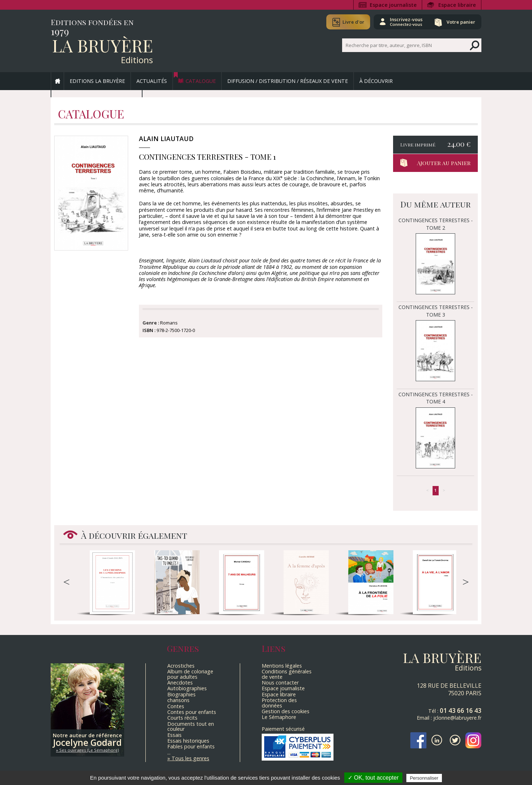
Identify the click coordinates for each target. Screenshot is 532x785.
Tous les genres (190, 758)
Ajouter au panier (444, 163)
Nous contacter (280, 683)
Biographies (181, 694)
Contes (176, 706)
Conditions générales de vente (287, 674)
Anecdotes (180, 683)
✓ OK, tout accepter (373, 778)
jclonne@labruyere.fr (457, 718)
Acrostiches (181, 666)
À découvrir (376, 81)
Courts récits (182, 718)
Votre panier (461, 22)
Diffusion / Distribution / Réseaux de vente (288, 81)
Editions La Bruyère (97, 81)
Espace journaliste (393, 5)
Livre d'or (353, 22)
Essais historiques (188, 741)
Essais (174, 735)
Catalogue (201, 81)
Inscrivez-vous (406, 22)
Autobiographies (187, 688)
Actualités (152, 81)
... (169, 753)
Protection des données (279, 703)
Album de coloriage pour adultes (190, 674)
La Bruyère (102, 45)
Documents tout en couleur (191, 726)
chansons (178, 700)
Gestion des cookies (286, 711)
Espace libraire (457, 5)
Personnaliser (424, 778)
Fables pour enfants (191, 746)
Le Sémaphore (279, 717)
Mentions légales (282, 666)
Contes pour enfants (192, 712)
